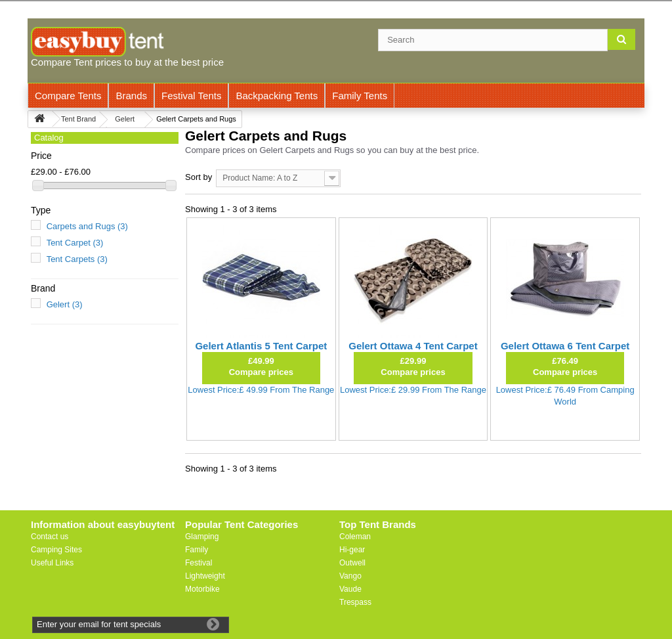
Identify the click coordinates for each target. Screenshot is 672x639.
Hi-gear (352, 550)
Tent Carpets (77, 259)
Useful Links (52, 563)
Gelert (65, 304)
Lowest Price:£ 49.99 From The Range (261, 390)
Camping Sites (56, 550)
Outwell (352, 563)
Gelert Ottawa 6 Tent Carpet (565, 346)
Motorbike (202, 589)
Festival (199, 563)
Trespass (355, 602)
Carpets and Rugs (87, 226)
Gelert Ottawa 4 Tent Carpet (413, 346)
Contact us (50, 537)
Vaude (350, 589)
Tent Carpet (75, 243)
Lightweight (205, 576)
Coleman (355, 537)
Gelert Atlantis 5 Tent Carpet (261, 346)
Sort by (199, 177)
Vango (350, 576)
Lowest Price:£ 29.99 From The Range (413, 390)
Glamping (202, 537)
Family (197, 550)
